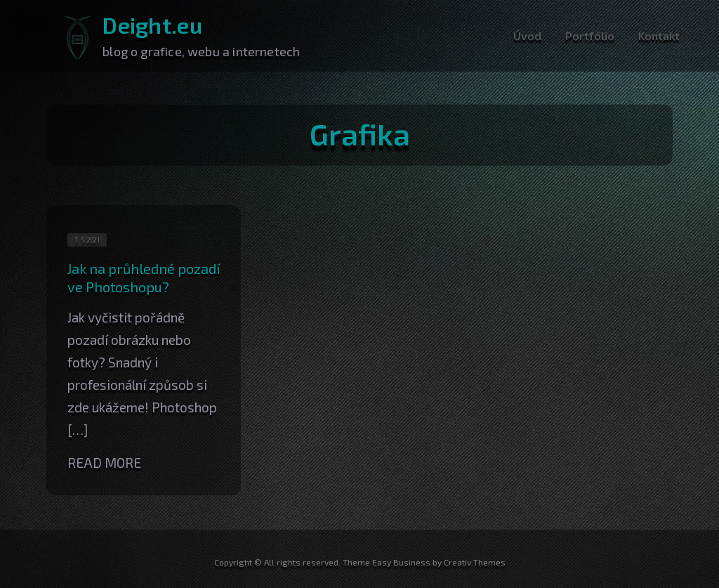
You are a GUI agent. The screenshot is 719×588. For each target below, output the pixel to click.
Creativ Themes (475, 562)
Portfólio (590, 35)
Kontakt (659, 35)
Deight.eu (152, 25)
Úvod (527, 35)
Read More (104, 463)
